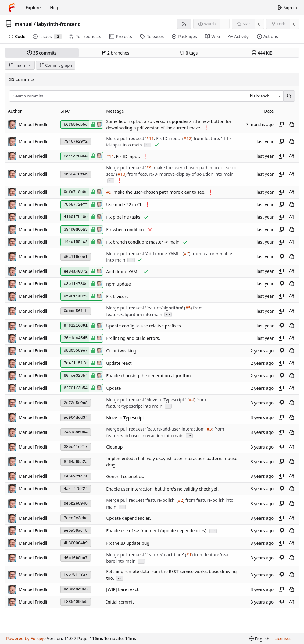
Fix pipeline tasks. (124, 217)
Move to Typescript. (126, 418)
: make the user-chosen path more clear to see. (158, 192)
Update (113, 388)
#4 (191, 400)
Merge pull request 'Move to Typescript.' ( (147, 400)
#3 (209, 429)
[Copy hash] (281, 125)
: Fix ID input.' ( (169, 138)
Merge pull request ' (126, 138)
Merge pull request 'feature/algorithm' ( (146, 308)
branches (115, 53)
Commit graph (56, 65)
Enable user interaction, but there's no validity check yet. (162, 489)
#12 (187, 138)
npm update (118, 284)
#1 (189, 555)
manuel (24, 24)
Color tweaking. (122, 351)
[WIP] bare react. (123, 590)
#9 (149, 168)
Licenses (283, 638)
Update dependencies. (129, 518)
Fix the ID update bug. (128, 543)
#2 (180, 500)
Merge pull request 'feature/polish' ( (142, 500)
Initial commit (120, 602)
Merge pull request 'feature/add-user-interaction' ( (156, 429)
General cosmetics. (125, 476)
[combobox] (263, 96)
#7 (186, 253)
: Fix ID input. (127, 156)
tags (189, 53)
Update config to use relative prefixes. (144, 326)
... (148, 144)
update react (119, 363)
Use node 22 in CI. (124, 205)
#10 (121, 174)
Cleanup (114, 447)
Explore (33, 7)
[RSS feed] (184, 24)
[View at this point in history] (291, 125)
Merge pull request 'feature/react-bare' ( (146, 555)
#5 (188, 308)
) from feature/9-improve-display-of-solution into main (179, 174)
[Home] (12, 8)
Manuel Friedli (33, 124)
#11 (150, 138)
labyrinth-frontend (59, 24)
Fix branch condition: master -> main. (143, 242)
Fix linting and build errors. (133, 338)
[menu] (259, 639)
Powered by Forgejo (26, 638)
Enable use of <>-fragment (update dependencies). (157, 531)
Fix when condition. (125, 230)
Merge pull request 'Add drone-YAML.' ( (145, 253)
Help (55, 7)
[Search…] (289, 96)
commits (42, 53)
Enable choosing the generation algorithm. (149, 376)
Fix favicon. (117, 296)
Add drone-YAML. (123, 271)
